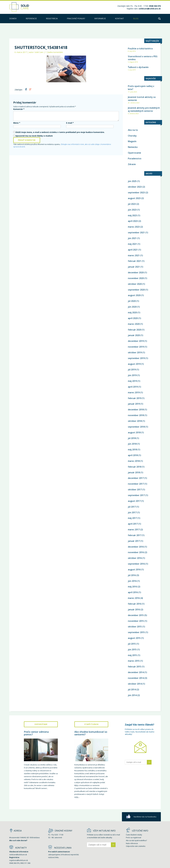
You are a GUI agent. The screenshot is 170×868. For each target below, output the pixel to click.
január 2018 (134, 472)
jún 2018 (132, 444)
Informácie (100, 18)
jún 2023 (132, 210)
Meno (17, 123)
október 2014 (135, 684)
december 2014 (136, 672)
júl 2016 (132, 575)
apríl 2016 (133, 592)
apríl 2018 (133, 455)
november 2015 (136, 621)
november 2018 (136, 415)
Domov (13, 18)
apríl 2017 (133, 524)
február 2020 (135, 330)
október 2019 (135, 352)
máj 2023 (132, 215)
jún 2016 (132, 581)
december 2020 (136, 272)
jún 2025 (132, 181)
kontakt (119, 18)
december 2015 (136, 615)
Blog (136, 18)
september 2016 (136, 564)
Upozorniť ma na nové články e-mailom (34, 136)
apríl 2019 (133, 387)
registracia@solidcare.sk (19, 860)
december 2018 (136, 410)
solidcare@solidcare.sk (150, 9)
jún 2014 (132, 695)
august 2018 (134, 432)
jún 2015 (132, 650)
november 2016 (136, 552)
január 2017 (134, 541)
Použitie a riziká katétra (140, 49)
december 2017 (136, 478)
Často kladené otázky (134, 835)
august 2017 (134, 501)
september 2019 (136, 358)
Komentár (19, 109)
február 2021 (135, 261)
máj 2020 (132, 312)
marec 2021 (134, 255)
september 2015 (136, 632)
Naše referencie (132, 843)
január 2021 (134, 267)
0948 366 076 (14, 863)
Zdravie (132, 164)
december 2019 (136, 341)
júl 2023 (132, 204)
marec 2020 (134, 324)
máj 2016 (132, 587)
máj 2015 (132, 655)
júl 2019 (132, 370)
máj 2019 (132, 381)
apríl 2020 (133, 318)
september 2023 (136, 193)
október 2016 (135, 558)
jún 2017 (132, 512)
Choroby (132, 136)
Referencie (31, 18)
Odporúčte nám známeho (136, 846)
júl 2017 (132, 507)
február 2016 (135, 604)
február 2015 (135, 667)
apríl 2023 (133, 221)
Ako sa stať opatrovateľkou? (136, 840)
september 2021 (136, 232)
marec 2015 (134, 661)
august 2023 (134, 198)
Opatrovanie (134, 153)
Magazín (132, 141)
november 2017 (136, 484)
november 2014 (136, 678)
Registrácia (52, 18)
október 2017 (135, 490)
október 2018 (135, 421)
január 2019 (134, 404)
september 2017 (136, 495)
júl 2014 (132, 689)
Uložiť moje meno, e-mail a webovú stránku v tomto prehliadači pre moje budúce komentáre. (60, 132)
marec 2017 (134, 530)
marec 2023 (134, 227)
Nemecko (133, 147)
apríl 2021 (133, 250)
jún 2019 (132, 375)
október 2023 (135, 187)
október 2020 (135, 284)
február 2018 (135, 467)
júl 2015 (132, 644)
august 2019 (134, 364)
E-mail (70, 123)
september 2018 (136, 427)
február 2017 (135, 535)
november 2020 (136, 278)
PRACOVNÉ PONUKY (76, 18)
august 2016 (134, 570)
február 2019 (135, 398)
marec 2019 (134, 392)
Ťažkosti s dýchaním (138, 67)
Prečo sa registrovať (133, 838)
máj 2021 (132, 244)
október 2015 (135, 627)
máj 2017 (132, 518)
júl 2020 (132, 301)
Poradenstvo (135, 159)
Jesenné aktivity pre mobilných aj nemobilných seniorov (144, 109)
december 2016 (136, 547)
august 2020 (134, 295)
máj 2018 (132, 450)
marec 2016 (134, 598)
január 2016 (134, 610)
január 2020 (134, 335)
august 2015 (134, 638)
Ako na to (133, 130)
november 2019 (136, 347)
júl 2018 (132, 438)
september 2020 (136, 290)
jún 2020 (132, 307)
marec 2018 (134, 461)
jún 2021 (132, 238)
